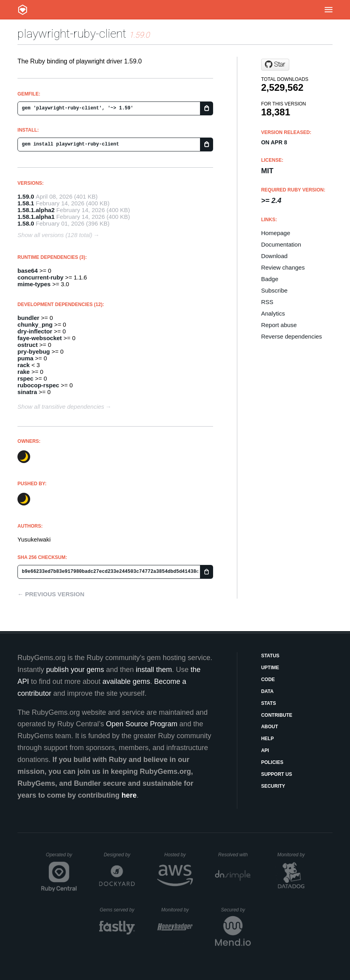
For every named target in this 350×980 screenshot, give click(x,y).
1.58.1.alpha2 (36, 210)
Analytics (273, 313)
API (265, 750)
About (270, 727)
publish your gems (75, 670)
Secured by (236, 910)
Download (274, 256)
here (129, 795)
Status (270, 656)
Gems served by (117, 910)
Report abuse (279, 325)
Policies (272, 762)
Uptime (270, 668)
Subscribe (274, 290)
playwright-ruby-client (72, 33)
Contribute (277, 715)
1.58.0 (26, 223)
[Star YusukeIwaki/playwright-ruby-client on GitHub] (275, 65)
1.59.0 (26, 196)
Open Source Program (142, 724)
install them (154, 670)
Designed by (119, 855)
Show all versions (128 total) (55, 235)
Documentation (281, 244)
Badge (270, 279)
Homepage (276, 233)
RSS (267, 302)
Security (273, 786)
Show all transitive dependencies (61, 407)
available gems (126, 681)
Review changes (283, 267)
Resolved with (235, 855)
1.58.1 (26, 203)
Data (267, 691)
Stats (269, 703)
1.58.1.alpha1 (36, 217)
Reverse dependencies (291, 336)
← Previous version (51, 594)
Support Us (277, 774)
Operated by (62, 857)
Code (268, 679)
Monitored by (293, 855)
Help (267, 739)
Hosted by (179, 855)
